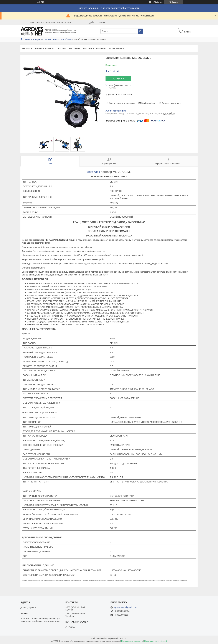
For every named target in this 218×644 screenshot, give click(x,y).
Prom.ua (123, 638)
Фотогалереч (116, 48)
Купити (120, 79)
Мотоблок (93, 172)
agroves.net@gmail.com (126, 607)
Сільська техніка (50, 39)
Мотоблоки (66, 39)
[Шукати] (140, 31)
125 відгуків (158, 2)
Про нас (61, 48)
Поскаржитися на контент (132, 641)
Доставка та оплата (94, 48)
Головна (27, 48)
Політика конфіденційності (155, 641)
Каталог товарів (32, 39)
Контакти (74, 48)
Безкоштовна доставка (121, 95)
